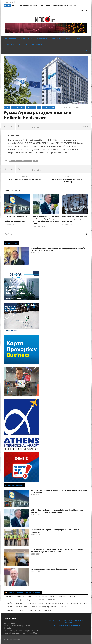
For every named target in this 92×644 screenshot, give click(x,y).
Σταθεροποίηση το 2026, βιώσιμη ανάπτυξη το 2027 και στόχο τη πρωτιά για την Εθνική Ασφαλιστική (58, 551)
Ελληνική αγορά (18, 107)
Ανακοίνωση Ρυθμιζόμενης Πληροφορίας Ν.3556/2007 (26, 600)
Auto (78, 39)
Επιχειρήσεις (27, 39)
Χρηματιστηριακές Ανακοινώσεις (24, 593)
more (85, 126)
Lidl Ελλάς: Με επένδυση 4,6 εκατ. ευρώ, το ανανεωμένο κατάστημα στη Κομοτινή (44, 6)
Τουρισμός (37, 45)
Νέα (39, 107)
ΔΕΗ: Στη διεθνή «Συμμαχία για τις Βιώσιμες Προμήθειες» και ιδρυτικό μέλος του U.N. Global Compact (46, 220)
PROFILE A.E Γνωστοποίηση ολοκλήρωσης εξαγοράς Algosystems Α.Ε (32, 607)
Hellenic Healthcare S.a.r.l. (21, 161)
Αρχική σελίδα (10, 39)
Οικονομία (42, 39)
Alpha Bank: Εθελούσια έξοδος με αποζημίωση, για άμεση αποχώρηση (74, 219)
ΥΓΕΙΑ (36, 161)
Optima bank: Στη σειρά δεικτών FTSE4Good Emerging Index (55, 569)
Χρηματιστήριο (49, 107)
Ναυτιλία (23, 45)
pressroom (71, 107)
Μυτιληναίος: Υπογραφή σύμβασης (25, 178)
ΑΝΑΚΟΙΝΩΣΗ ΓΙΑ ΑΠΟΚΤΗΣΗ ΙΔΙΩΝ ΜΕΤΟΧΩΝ (24, 610)
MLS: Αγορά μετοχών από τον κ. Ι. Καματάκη (67, 179)
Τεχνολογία (9, 45)
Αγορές (7, 6)
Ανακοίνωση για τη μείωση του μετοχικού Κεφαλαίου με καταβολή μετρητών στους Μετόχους (42, 603)
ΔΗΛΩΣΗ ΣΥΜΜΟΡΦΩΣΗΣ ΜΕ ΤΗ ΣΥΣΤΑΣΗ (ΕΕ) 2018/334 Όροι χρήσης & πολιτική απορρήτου (68, 623)
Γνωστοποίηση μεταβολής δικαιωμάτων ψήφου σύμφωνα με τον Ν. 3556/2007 (36, 596)
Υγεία (68, 39)
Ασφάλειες (57, 39)
